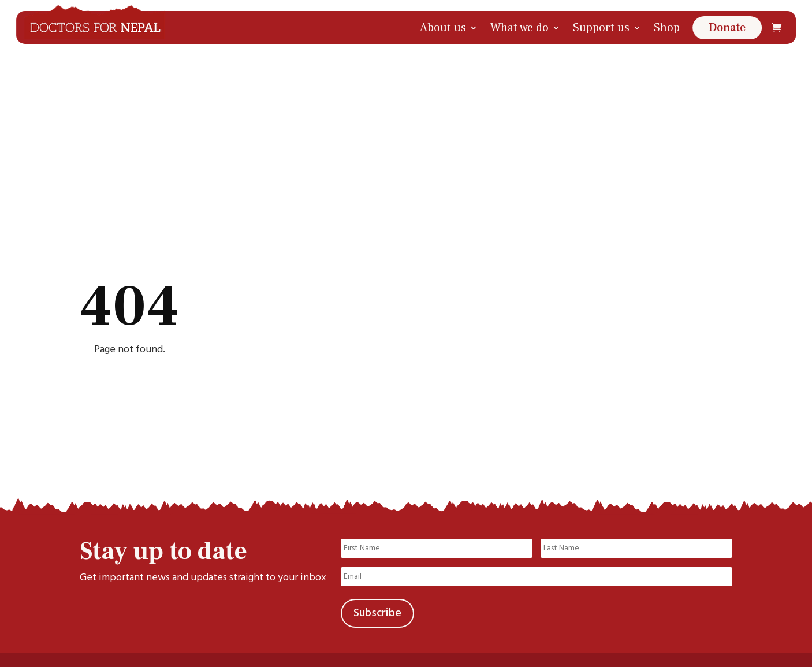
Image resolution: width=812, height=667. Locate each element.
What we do (519, 28)
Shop (667, 28)
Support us (601, 28)
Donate (727, 28)
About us (443, 28)
